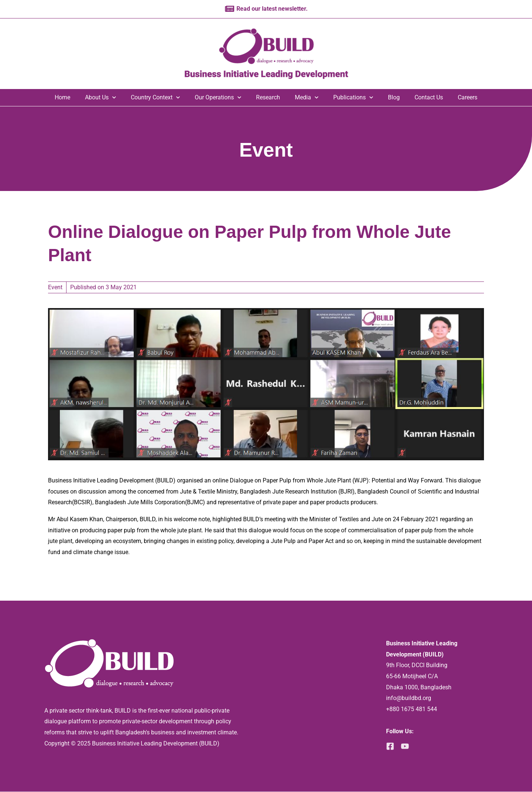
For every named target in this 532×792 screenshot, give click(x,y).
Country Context (155, 98)
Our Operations (218, 98)
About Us (100, 98)
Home (62, 98)
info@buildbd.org (409, 698)
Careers (468, 98)
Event (266, 149)
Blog (394, 98)
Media (307, 98)
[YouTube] (407, 747)
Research (268, 98)
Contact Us (429, 98)
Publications (353, 98)
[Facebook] (390, 747)
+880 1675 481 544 (412, 709)
